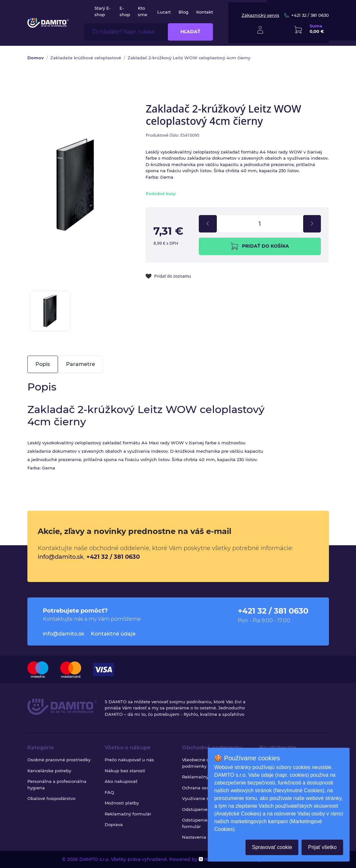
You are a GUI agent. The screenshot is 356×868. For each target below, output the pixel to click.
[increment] (312, 224)
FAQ (109, 792)
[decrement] (208, 224)
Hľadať (190, 32)
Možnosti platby (122, 803)
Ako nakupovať (121, 781)
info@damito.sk (61, 557)
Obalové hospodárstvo (51, 798)
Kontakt (205, 12)
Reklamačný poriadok (205, 777)
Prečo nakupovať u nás (129, 760)
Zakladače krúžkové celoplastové (86, 58)
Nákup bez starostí (125, 771)
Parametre (81, 364)
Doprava (114, 824)
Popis (43, 364)
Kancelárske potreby (49, 771)
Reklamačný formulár (128, 814)
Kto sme (143, 11)
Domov (36, 58)
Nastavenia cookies (203, 837)
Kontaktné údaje (113, 634)
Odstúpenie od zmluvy (207, 809)
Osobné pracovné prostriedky (59, 760)
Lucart (164, 12)
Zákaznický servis (260, 15)
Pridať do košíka (260, 246)
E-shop (125, 11)
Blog (183, 12)
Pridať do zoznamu (168, 276)
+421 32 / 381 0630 (307, 15)
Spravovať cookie (272, 847)
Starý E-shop (103, 11)
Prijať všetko (322, 847)
